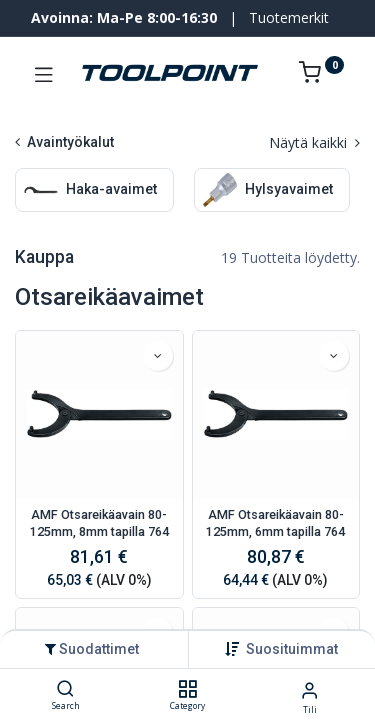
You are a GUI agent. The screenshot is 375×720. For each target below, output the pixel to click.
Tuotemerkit (289, 17)
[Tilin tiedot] (309, 689)
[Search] (65, 689)
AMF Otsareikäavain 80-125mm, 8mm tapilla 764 (99, 523)
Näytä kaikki (314, 142)
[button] (292, 649)
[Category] (187, 689)
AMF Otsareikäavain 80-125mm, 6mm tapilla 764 (275, 523)
